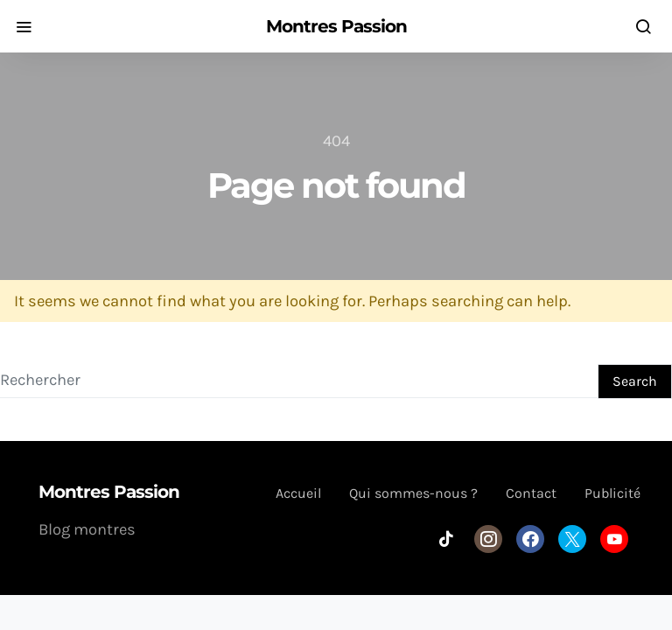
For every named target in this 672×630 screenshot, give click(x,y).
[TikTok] (446, 539)
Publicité (612, 493)
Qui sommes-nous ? (413, 493)
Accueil (298, 493)
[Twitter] (572, 539)
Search (635, 381)
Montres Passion (336, 26)
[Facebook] (530, 539)
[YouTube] (614, 539)
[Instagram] (488, 539)
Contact (531, 493)
